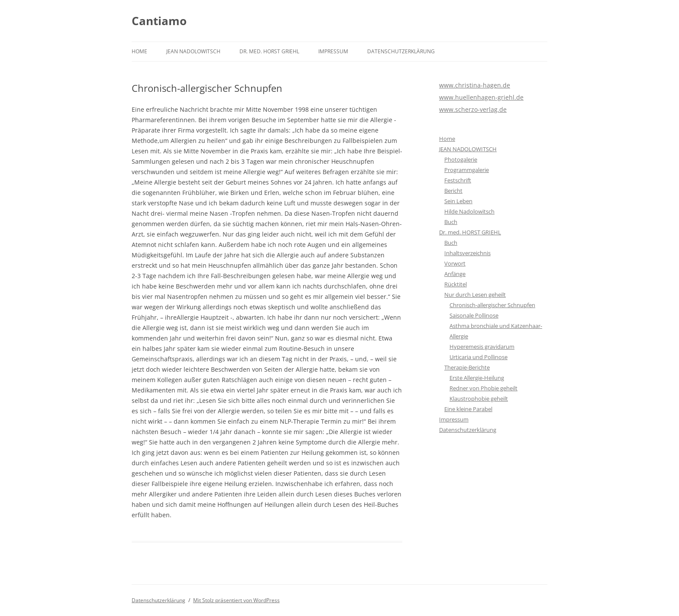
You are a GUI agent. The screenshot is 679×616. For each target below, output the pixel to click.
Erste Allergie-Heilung (477, 378)
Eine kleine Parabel (468, 409)
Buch (451, 222)
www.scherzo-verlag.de (473, 109)
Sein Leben (458, 201)
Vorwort (455, 263)
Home (139, 51)
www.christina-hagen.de (475, 85)
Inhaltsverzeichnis (467, 253)
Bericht (453, 191)
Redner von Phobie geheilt (483, 388)
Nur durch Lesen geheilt (475, 295)
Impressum (333, 51)
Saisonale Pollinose (474, 315)
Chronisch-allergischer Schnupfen (492, 305)
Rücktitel (456, 284)
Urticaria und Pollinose (479, 357)
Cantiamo (159, 21)
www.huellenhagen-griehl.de (481, 97)
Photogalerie (461, 159)
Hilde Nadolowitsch (469, 211)
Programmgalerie (467, 170)
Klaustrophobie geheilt (479, 399)
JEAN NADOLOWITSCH (193, 51)
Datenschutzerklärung (401, 51)
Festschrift (458, 180)
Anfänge (455, 274)
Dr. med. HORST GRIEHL (269, 51)
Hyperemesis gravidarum (482, 347)
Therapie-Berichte (467, 367)
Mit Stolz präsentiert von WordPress (236, 600)
